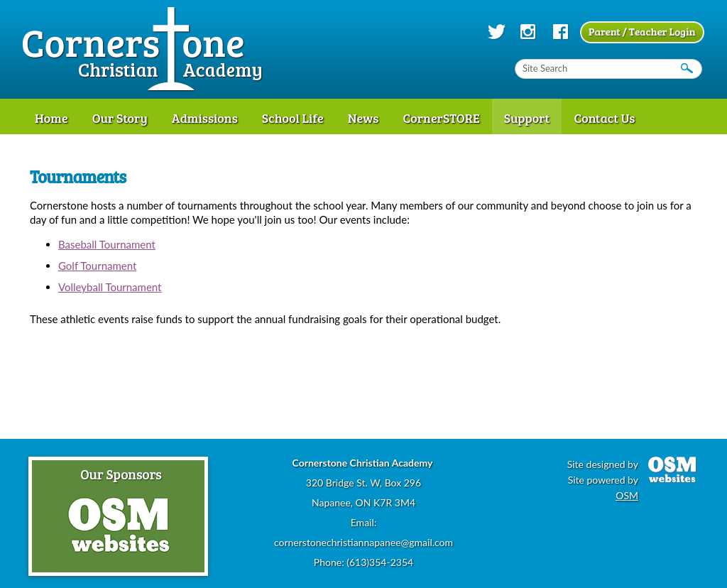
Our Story (120, 118)
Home (51, 118)
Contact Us (604, 118)
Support (527, 118)
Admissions (205, 118)
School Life (293, 118)
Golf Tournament (97, 266)
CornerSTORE (441, 118)
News (363, 118)
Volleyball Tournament (110, 287)
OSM (627, 495)
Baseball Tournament (107, 244)
